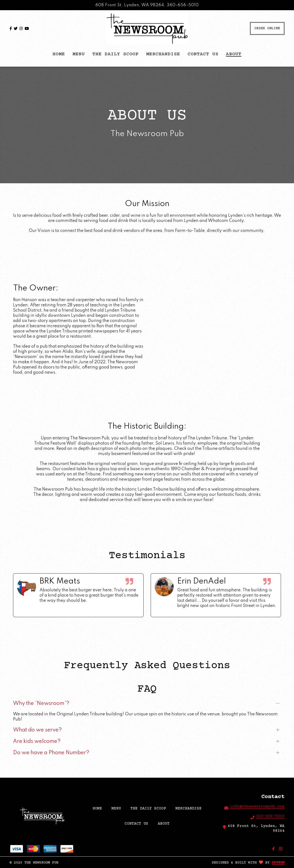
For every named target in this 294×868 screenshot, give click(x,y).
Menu (118, 808)
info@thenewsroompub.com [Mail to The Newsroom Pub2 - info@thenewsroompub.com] (257, 807)
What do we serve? (37, 730)
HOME (99, 808)
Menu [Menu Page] (79, 54)
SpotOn (278, 863)
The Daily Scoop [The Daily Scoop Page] (115, 54)
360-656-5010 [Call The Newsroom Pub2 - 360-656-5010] (270, 816)
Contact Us (138, 823)
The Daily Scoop (150, 808)
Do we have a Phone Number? (51, 753)
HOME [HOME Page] (59, 54)
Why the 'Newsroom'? (41, 704)
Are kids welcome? (37, 742)
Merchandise (190, 808)
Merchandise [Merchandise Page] (163, 54)
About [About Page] (234, 54)
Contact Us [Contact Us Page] (203, 54)
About (165, 823)
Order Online (267, 28)
